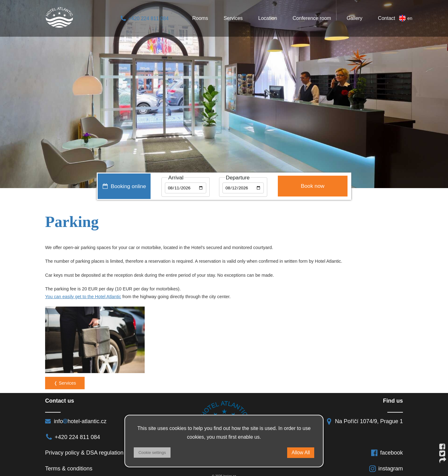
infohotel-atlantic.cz (76, 415)
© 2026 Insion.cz (224, 470)
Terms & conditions (69, 462)
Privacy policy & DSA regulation (84, 446)
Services (233, 18)
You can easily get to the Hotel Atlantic (83, 297)
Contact (387, 18)
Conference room (312, 18)
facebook (387, 446)
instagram (386, 462)
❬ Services (65, 377)
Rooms (200, 18)
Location (268, 18)
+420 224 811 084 (144, 18)
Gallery (355, 18)
